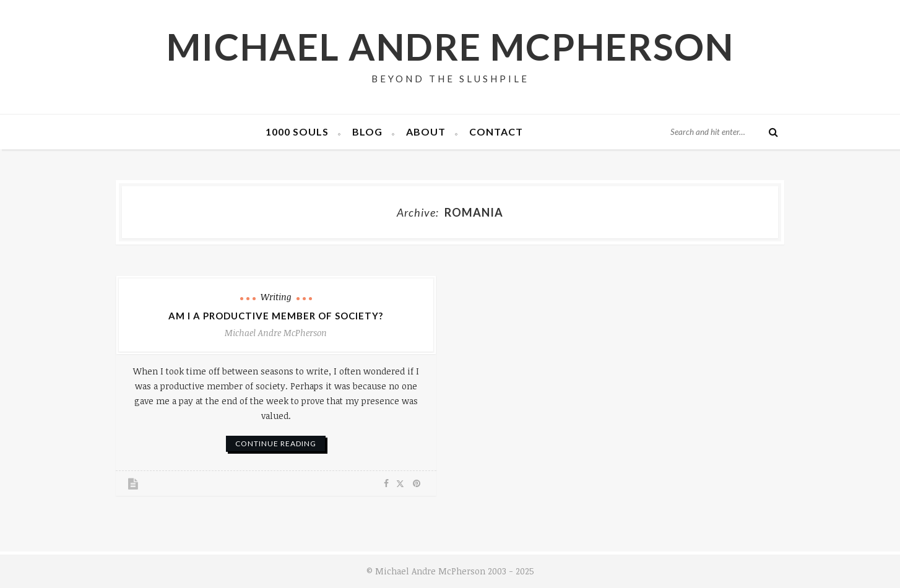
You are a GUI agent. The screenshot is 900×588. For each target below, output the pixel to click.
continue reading (276, 443)
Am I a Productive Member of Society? (276, 316)
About (426, 132)
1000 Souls (297, 132)
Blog (367, 132)
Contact (496, 132)
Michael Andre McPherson (450, 46)
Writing (276, 297)
